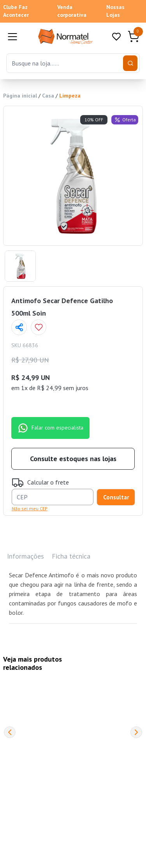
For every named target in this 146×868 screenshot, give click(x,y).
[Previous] (10, 732)
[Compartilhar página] (19, 327)
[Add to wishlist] (39, 327)
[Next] (136, 732)
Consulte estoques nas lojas (73, 459)
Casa (48, 96)
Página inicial (20, 96)
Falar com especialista (50, 428)
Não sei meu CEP (30, 509)
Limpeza (70, 96)
